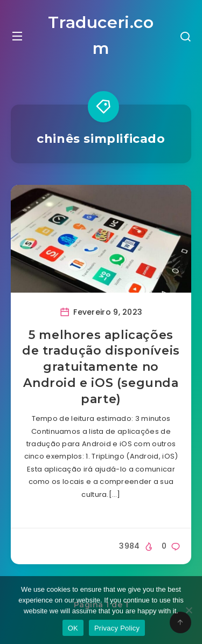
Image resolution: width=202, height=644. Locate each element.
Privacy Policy (117, 628)
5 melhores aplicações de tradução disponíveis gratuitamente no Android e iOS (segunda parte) (101, 367)
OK (73, 628)
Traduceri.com (101, 35)
